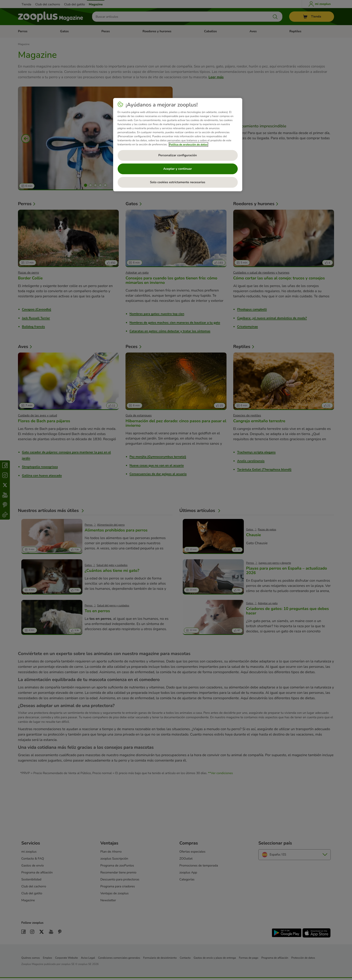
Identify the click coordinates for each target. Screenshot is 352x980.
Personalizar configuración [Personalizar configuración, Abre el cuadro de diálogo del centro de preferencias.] (177, 155)
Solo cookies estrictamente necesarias (178, 182)
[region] (178, 145)
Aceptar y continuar (178, 169)
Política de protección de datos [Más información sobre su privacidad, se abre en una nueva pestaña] (188, 144)
